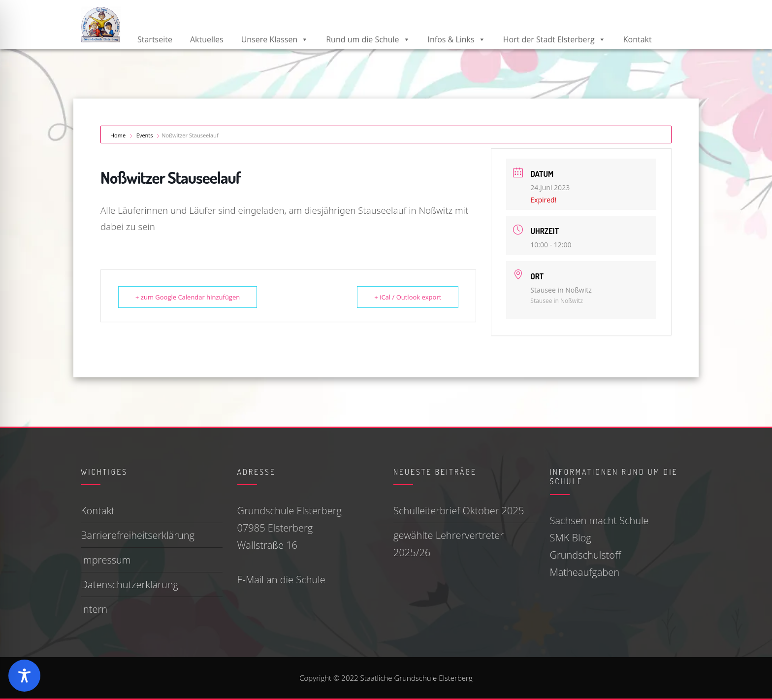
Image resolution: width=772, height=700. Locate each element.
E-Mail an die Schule (281, 580)
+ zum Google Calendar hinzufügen (188, 297)
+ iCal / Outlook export (408, 297)
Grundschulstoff (585, 555)
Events (145, 135)
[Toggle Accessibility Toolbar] (24, 676)
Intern (94, 609)
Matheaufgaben (585, 572)
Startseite (155, 39)
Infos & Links (457, 39)
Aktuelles (207, 39)
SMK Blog (571, 538)
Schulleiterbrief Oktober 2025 (459, 511)
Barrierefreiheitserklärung (138, 535)
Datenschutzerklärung (129, 584)
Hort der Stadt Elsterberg (554, 39)
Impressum (106, 560)
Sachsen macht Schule (599, 520)
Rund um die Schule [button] (368, 39)
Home (119, 135)
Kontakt (638, 39)
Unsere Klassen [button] (275, 39)
